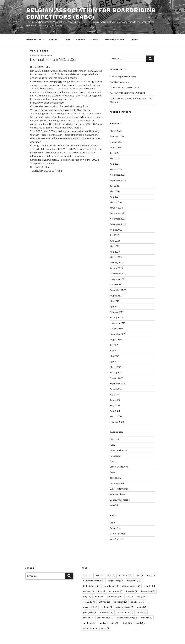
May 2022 (115, 301)
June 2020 (115, 400)
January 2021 (116, 372)
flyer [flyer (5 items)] (102, 591)
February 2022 (117, 312)
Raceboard (115, 456)
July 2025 (114, 153)
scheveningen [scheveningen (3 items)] (105, 618)
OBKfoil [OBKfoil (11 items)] (104, 602)
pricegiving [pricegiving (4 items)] (90, 612)
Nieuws (96, 40)
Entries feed (116, 528)
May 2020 (115, 405)
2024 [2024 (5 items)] (99, 575)
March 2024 (116, 202)
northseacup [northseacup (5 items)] (115, 597)
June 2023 (115, 241)
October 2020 (117, 378)
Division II (114, 439)
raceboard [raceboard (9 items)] (107, 612)
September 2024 (118, 180)
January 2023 (116, 268)
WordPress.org (117, 539)
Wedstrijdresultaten (115, 40)
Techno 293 (116, 478)
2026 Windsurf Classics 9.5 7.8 (125, 88)
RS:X (112, 461)
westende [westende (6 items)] (89, 623)
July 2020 (115, 394)
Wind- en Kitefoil (118, 494)
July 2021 (114, 345)
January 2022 (116, 318)
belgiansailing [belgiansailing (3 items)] (116, 581)
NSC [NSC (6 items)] (130, 597)
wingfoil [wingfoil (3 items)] (127, 623)
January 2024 (116, 208)
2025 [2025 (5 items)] (111, 575)
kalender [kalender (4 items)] (132, 591)
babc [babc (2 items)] (151, 575)
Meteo (67, 40)
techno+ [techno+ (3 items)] (147, 618)
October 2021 (116, 329)
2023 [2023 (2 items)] (87, 575)
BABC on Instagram (119, 82)
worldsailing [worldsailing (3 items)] (90, 628)
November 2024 (118, 175)
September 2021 (118, 334)
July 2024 (114, 186)
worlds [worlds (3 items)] (140, 623)
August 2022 (116, 296)
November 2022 (118, 279)
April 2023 (115, 252)
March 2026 (116, 131)
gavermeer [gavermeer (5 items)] (116, 591)
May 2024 (115, 191)
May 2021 (115, 356)
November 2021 (118, 323)
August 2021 (116, 340)
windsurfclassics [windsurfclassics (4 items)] (109, 623)
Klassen (55, 40)
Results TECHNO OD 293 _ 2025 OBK (128, 93)
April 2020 (115, 411)
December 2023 (118, 213)
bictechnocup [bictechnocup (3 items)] (91, 586)
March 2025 (116, 169)
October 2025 (117, 142)
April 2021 (115, 361)
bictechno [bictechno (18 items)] (134, 581)
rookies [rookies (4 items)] (88, 618)
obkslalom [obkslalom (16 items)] (138, 602)
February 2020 (117, 422)
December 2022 (118, 274)
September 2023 (118, 224)
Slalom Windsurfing (119, 467)
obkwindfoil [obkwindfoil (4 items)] (90, 607)
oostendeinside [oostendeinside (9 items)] (125, 607)
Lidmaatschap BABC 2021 (53, 59)
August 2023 (116, 230)
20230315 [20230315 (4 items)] (125, 575)
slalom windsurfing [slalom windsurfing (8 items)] (127, 618)
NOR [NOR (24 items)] (99, 597)
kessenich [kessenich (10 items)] (148, 591)
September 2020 (118, 383)
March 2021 (116, 367)
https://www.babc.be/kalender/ (47, 103)
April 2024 (115, 197)
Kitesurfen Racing (118, 450)
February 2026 (117, 136)
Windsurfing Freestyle (120, 500)
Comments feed (118, 534)
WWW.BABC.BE (35, 40)
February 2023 (117, 263)
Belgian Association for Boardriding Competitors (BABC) (91, 14)
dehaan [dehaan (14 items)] (89, 591)
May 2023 (115, 246)
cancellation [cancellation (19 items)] (111, 586)
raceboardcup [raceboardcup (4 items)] (125, 612)
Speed (113, 472)
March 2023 (116, 257)
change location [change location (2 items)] (131, 586)
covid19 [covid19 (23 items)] (150, 586)
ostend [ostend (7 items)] (142, 607)
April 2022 (115, 307)
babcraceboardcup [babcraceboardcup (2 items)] (94, 581)
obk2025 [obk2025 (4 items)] (89, 602)
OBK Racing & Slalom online (123, 77)
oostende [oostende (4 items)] (107, 607)
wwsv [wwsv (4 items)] (105, 628)
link (61, 171)
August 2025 (116, 147)
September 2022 (118, 290)
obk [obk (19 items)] (141, 597)
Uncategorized (117, 483)
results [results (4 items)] (141, 612)
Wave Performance (119, 489)
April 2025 (115, 164)
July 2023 (114, 235)
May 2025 (115, 158)
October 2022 (116, 285)
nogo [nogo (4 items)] (87, 597)
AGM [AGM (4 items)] (140, 575)
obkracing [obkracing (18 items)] (120, 602)
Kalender (81, 40)
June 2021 (115, 351)
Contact (134, 40)
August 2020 (116, 389)
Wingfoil (114, 505)
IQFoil (113, 445)
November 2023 (118, 219)
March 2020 (116, 416)
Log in (113, 523)
